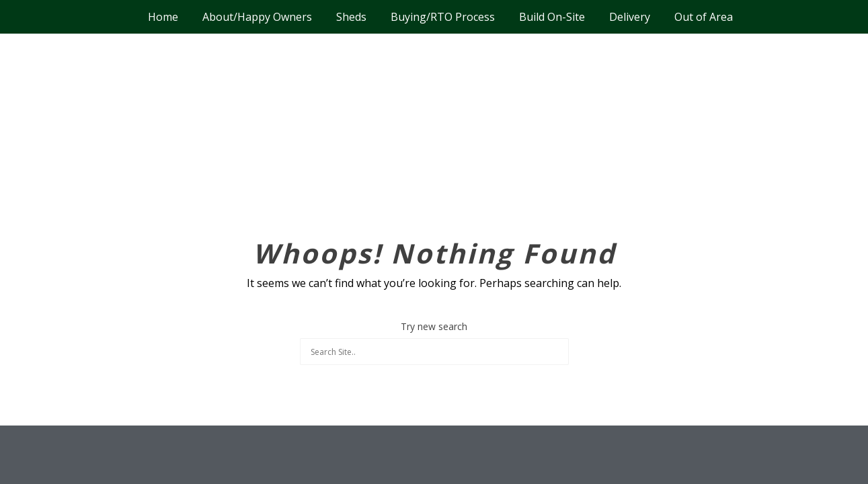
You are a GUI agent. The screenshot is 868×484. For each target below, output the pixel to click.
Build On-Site (552, 17)
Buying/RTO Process (443, 17)
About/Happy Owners (257, 17)
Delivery (630, 17)
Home (163, 17)
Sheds (351, 17)
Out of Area (704, 17)
